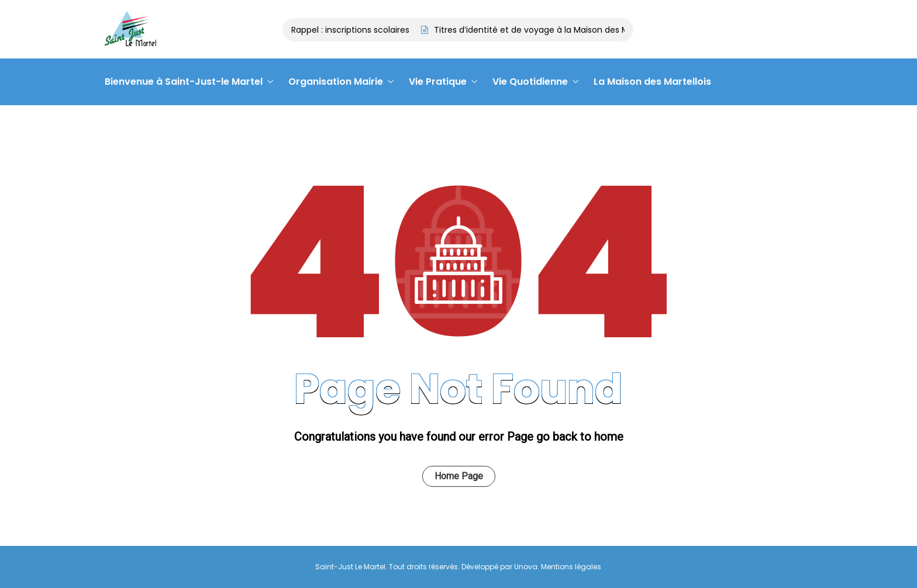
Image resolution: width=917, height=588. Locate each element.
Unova (526, 567)
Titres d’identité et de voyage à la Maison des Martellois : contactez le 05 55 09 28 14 (608, 30)
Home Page (459, 476)
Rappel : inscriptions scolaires (352, 30)
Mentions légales (571, 567)
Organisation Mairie (336, 82)
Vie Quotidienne (530, 82)
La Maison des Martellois (652, 82)
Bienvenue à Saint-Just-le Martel (184, 82)
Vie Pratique (438, 82)
